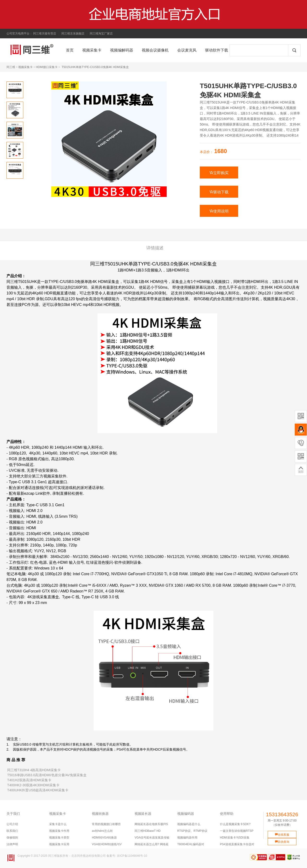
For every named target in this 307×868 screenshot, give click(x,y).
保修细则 (12, 838)
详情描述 (155, 248)
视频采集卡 (25, 67)
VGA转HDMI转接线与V (107, 844)
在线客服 (282, 835)
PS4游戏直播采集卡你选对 (237, 844)
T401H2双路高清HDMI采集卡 (29, 780)
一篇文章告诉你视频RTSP (237, 831)
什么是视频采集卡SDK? (235, 824)
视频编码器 (186, 814)
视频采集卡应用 (59, 844)
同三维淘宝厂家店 (101, 34)
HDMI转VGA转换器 (104, 838)
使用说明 (219, 211)
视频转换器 (100, 814)
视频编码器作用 (187, 838)
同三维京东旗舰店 (73, 34)
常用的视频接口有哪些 (106, 824)
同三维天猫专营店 (45, 34)
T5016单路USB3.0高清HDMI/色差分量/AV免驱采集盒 (47, 775)
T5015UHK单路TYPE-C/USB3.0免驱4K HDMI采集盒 (95, 67)
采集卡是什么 (58, 824)
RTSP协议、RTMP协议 (192, 831)
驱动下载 (219, 192)
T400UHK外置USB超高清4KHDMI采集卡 (38, 790)
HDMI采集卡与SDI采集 (235, 838)
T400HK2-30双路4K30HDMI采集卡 (33, 785)
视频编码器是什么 (189, 824)
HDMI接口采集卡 (47, 67)
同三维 (11, 67)
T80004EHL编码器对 (191, 844)
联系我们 (12, 831)
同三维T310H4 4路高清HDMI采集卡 (34, 770)
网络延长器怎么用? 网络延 (152, 844)
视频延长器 (143, 814)
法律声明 (12, 844)
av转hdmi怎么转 (102, 831)
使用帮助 (227, 814)
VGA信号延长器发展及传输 (152, 838)
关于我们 (13, 814)
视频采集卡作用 (59, 831)
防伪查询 (282, 842)
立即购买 (219, 173)
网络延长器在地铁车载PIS (151, 824)
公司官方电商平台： (19, 34)
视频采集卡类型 (59, 838)
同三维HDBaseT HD (148, 831)
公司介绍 (12, 824)
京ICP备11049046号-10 (132, 856)
